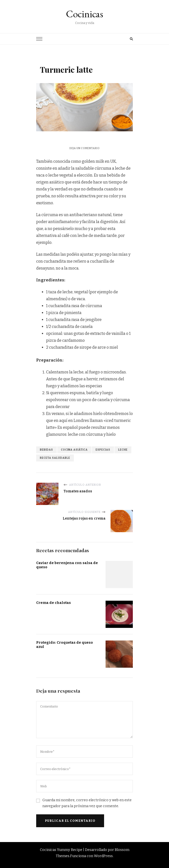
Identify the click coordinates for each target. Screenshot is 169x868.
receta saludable (55, 458)
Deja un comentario (84, 148)
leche (123, 450)
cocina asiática (74, 450)
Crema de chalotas (54, 603)
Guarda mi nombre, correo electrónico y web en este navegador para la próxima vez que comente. (87, 803)
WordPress (103, 856)
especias (103, 450)
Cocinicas (84, 14)
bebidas (46, 450)
